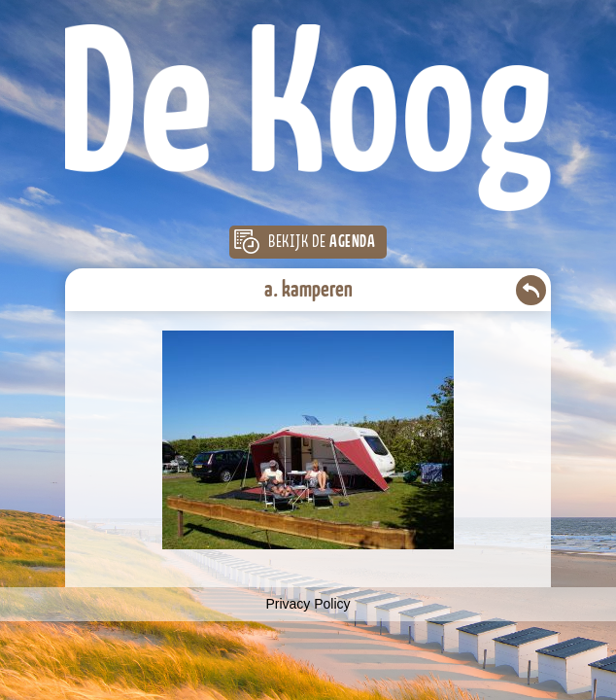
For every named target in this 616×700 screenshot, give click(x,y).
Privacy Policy (308, 604)
